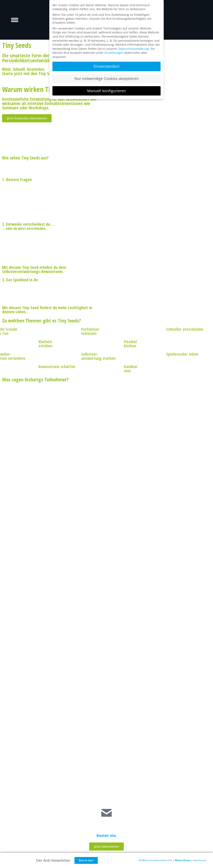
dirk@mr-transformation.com (155, 860)
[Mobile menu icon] (15, 20)
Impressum (200, 860)
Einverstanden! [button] (107, 66)
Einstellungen (114, 53)
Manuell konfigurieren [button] (106, 91)
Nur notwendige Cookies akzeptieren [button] (107, 78)
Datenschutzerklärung (133, 49)
